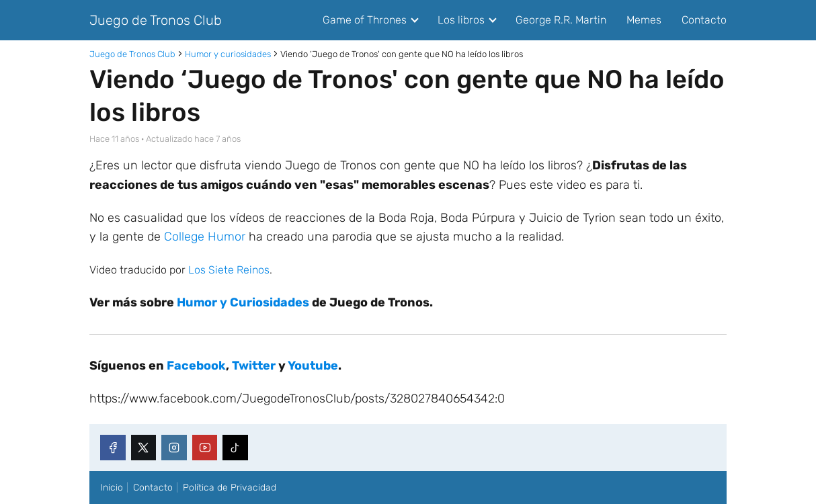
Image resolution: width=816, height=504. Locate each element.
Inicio (112, 488)
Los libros (461, 20)
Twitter (254, 366)
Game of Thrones (365, 20)
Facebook (196, 366)
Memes (644, 20)
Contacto (704, 20)
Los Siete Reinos (229, 270)
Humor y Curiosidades (243, 302)
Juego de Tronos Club (156, 20)
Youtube (313, 366)
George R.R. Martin (561, 20)
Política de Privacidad (230, 488)
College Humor (205, 237)
